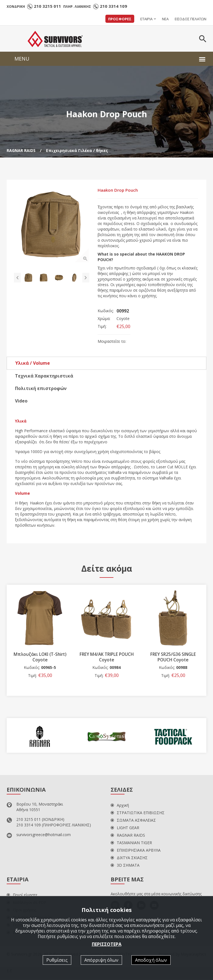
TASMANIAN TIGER (131, 843)
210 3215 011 (47, 6)
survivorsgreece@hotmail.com (44, 835)
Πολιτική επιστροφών (41, 389)
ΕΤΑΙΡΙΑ (146, 19)
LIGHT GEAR (125, 828)
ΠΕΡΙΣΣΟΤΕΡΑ (107, 944)
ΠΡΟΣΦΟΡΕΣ (120, 19)
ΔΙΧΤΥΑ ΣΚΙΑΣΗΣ (129, 858)
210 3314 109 (113, 6)
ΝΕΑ (165, 19)
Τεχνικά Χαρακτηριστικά (44, 377)
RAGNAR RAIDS (21, 150)
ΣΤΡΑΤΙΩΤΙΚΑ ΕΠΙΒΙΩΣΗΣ (138, 813)
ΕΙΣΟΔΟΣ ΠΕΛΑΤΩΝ (191, 19)
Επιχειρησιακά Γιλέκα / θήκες (77, 150)
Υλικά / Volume (33, 364)
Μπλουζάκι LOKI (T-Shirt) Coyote (75, 658)
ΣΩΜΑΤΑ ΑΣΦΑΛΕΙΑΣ (133, 821)
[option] (52, 226)
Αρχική (120, 806)
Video (21, 402)
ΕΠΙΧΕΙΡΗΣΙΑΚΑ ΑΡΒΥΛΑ (136, 851)
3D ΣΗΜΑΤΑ (125, 866)
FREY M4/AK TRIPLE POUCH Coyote (142, 658)
